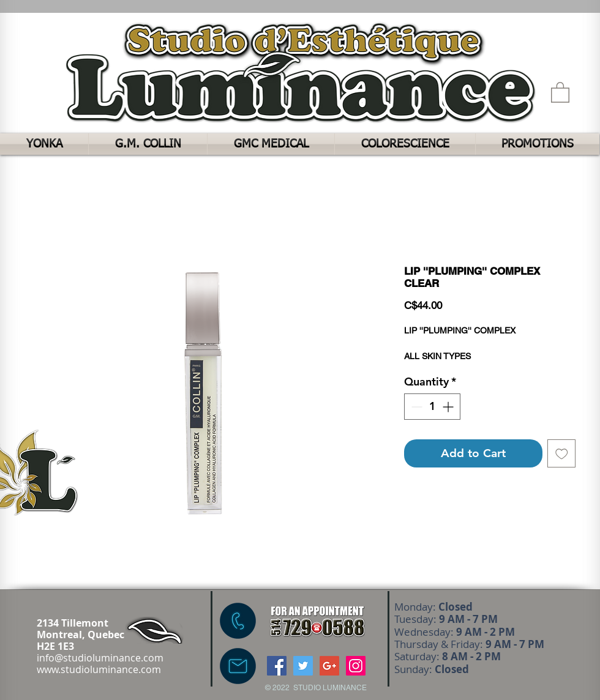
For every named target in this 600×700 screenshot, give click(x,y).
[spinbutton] (432, 407)
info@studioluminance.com (100, 658)
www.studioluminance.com (99, 669)
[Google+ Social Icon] (329, 666)
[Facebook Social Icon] (277, 666)
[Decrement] (415, 407)
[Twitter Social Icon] (303, 666)
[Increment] (449, 407)
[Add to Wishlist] (562, 454)
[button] (560, 92)
